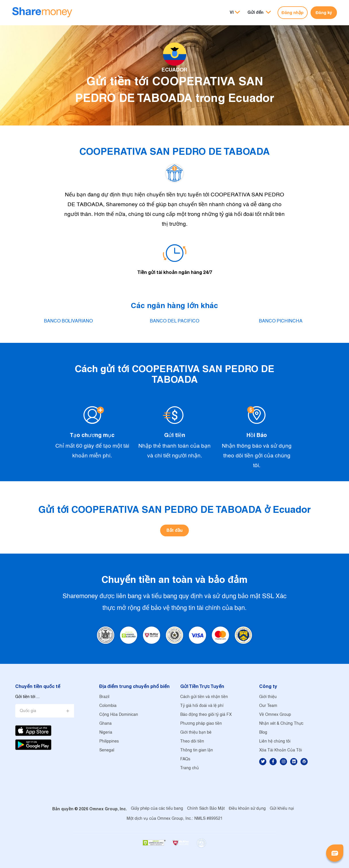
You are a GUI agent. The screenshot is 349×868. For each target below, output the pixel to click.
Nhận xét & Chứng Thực (281, 724)
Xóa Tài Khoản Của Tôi (281, 750)
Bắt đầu (174, 530)
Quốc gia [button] (28, 711)
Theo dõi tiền (192, 742)
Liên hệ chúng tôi (275, 742)
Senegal (107, 750)
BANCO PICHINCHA (281, 321)
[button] (259, 12)
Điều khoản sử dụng (247, 809)
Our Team (268, 706)
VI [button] (232, 12)
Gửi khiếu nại (282, 809)
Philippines (109, 742)
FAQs (185, 759)
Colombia (108, 706)
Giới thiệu (268, 697)
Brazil (104, 697)
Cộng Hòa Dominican (119, 715)
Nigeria (106, 733)
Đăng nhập (293, 12)
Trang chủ (190, 768)
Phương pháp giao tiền (201, 724)
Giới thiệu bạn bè (196, 733)
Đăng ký (324, 12)
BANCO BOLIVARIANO (68, 321)
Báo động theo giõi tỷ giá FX (206, 715)
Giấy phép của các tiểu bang (157, 809)
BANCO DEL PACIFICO (174, 321)
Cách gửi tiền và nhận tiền (204, 697)
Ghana (105, 724)
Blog (263, 733)
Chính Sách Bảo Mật (206, 809)
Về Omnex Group (275, 715)
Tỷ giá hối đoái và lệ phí (202, 706)
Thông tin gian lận (197, 750)
